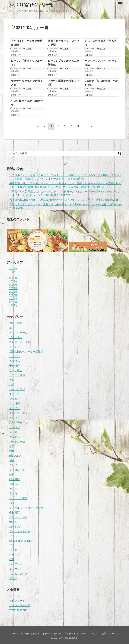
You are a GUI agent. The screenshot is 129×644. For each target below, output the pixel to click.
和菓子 (13, 451)
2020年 (14, 295)
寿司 (12, 328)
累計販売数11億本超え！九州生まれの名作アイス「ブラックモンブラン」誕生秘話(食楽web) (64, 200)
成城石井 (15, 399)
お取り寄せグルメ (20, 423)
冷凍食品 (15, 361)
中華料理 (15, 366)
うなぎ (13, 418)
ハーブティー (17, 564)
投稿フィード (17, 601)
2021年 (14, 292)
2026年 (14, 269)
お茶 (12, 385)
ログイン (15, 596)
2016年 (14, 302)
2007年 (14, 306)
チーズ (13, 432)
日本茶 (13, 494)
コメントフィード (20, 605)
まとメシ (15, 408)
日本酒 (13, 550)
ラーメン (15, 347)
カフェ (13, 489)
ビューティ (16, 337)
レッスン (15, 356)
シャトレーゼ (17, 441)
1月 (14, 272)
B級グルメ (15, 456)
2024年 (14, 282)
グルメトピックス (20, 342)
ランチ (13, 578)
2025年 (14, 278)
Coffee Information (20, 541)
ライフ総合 (16, 370)
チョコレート (17, 470)
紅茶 (12, 559)
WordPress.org (18, 610)
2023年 (14, 285)
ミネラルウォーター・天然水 (26, 508)
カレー (13, 380)
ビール (13, 536)
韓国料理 (15, 479)
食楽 (12, 446)
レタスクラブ (17, 389)
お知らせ (15, 484)
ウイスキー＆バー (20, 531)
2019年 (14, 299)
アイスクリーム (18, 333)
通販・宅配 (16, 323)
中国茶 (13, 522)
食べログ (15, 427)
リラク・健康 (17, 375)
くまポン (15, 569)
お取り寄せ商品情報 (31, 5)
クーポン (15, 555)
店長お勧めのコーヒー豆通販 (26, 352)
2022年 (14, 288)
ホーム (14, 633)
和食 (12, 460)
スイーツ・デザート (21, 413)
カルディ (15, 437)
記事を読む (16, 55)
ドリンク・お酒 (18, 517)
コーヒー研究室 (18, 498)
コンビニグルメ (18, 574)
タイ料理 (15, 404)
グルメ (29, 48)
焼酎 (12, 475)
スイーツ (15, 394)
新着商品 (15, 527)
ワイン (13, 545)
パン (12, 503)
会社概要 (15, 513)
